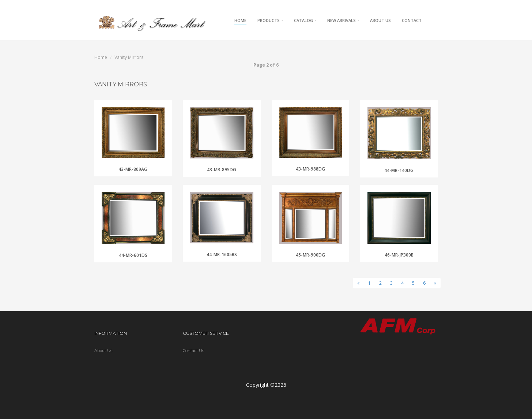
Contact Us (193, 351)
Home (240, 20)
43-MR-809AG (133, 169)
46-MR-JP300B (399, 255)
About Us (380, 20)
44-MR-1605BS (222, 255)
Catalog (305, 20)
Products (270, 20)
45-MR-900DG (310, 255)
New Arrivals (343, 20)
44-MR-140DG (399, 170)
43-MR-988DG (310, 169)
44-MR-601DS (133, 255)
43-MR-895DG (222, 170)
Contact (412, 20)
